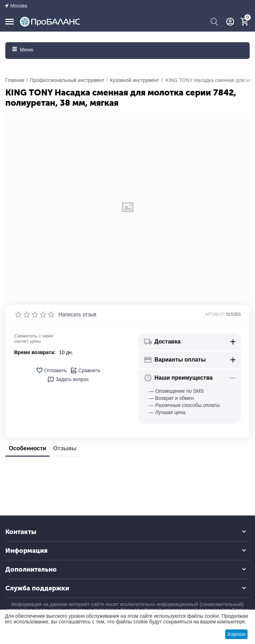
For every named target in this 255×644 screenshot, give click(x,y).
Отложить (51, 370)
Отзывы (65, 448)
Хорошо (237, 634)
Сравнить (85, 370)
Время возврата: (35, 352)
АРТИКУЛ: (215, 314)
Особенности (27, 448)
